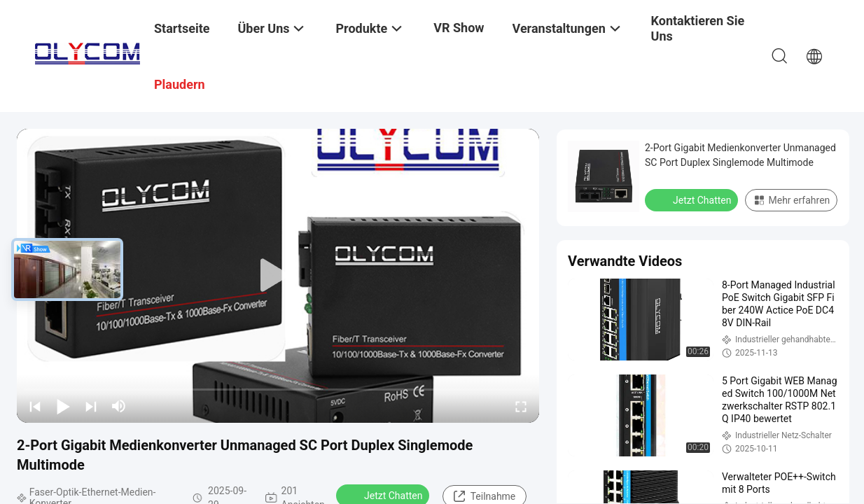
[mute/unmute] (119, 406)
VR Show (459, 28)
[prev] (35, 406)
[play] (278, 276)
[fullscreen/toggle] (521, 406)
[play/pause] (63, 406)
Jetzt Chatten (693, 199)
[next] (91, 406)
